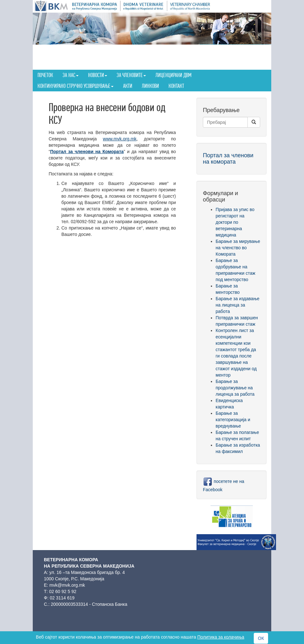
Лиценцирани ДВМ (173, 75)
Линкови (150, 86)
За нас (71, 75)
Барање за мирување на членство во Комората (238, 248)
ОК (261, 638)
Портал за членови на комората (228, 159)
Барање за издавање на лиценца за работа (238, 305)
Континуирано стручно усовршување (76, 86)
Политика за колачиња (221, 637)
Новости (98, 75)
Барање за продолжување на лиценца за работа (235, 388)
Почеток (45, 75)
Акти (128, 86)
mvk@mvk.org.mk (67, 585)
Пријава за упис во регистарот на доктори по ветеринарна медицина (235, 222)
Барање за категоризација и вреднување (233, 420)
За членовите (131, 75)
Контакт (176, 86)
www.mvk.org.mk (120, 139)
